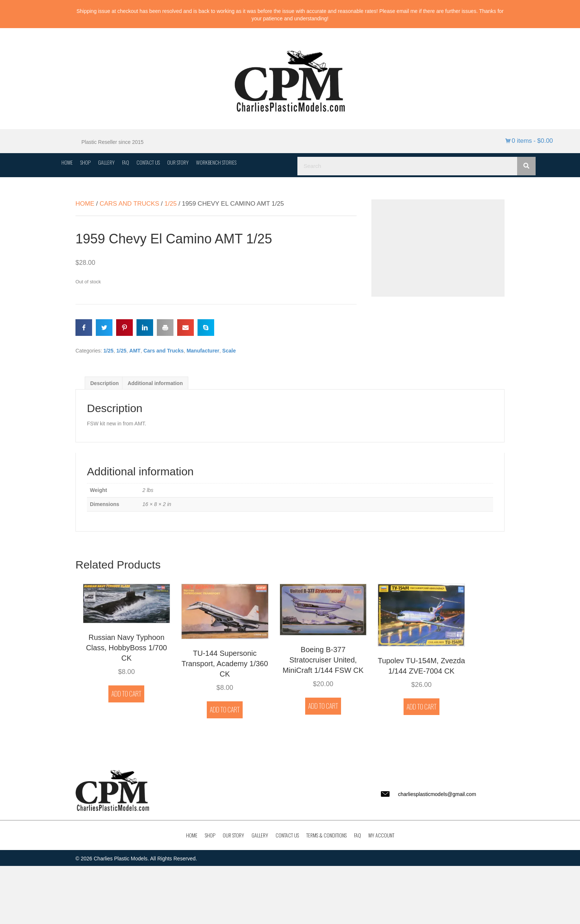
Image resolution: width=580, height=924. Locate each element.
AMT (135, 351)
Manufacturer (203, 351)
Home (85, 204)
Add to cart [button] (126, 694)
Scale (229, 351)
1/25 (171, 204)
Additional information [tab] (155, 383)
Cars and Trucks (129, 204)
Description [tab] (104, 383)
